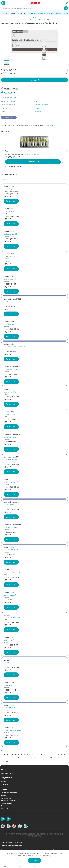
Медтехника (5, 809)
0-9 (7, 762)
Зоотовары (41, 13)
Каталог (10, 18)
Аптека (17, 18)
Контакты (4, 781)
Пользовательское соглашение (12, 842)
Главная (3, 18)
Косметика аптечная (8, 801)
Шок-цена (58, 13)
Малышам (33, 13)
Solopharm (38, 112)
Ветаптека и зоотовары (9, 793)
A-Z (3, 762)
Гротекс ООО (39, 108)
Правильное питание (8, 806)
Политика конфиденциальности (12, 846)
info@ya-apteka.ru (50, 126)
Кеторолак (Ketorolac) (41, 105)
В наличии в (8, 97)
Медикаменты (26, 18)
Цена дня (50, 13)
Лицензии (4, 784)
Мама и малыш (6, 798)
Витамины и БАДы (7, 803)
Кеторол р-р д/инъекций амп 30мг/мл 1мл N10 (22, 154)
